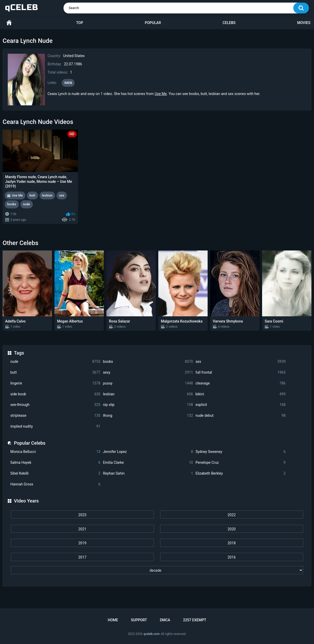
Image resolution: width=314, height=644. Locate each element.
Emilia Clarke (148, 463)
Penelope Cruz (241, 463)
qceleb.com (152, 634)
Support (139, 620)
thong (148, 416)
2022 (231, 515)
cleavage (241, 383)
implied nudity (55, 426)
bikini (241, 394)
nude (55, 362)
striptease (55, 416)
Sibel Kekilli (55, 473)
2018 (231, 543)
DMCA (165, 620)
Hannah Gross (55, 484)
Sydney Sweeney (241, 452)
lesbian (148, 394)
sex (241, 362)
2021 (82, 529)
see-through (55, 405)
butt (55, 372)
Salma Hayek (55, 463)
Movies (304, 23)
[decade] (157, 570)
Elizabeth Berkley (241, 473)
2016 (231, 557)
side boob (55, 394)
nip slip (148, 405)
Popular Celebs (30, 443)
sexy (148, 372)
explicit (241, 405)
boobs (148, 362)
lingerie (55, 383)
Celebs (229, 23)
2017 (82, 557)
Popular (153, 23)
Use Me (161, 94)
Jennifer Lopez (148, 452)
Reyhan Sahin (148, 473)
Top (80, 23)
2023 (82, 515)
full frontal (241, 372)
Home (9, 23)
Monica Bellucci (55, 452)
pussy (148, 383)
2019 (82, 543)
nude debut (241, 416)
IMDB (68, 83)
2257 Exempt (195, 620)
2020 (231, 529)
